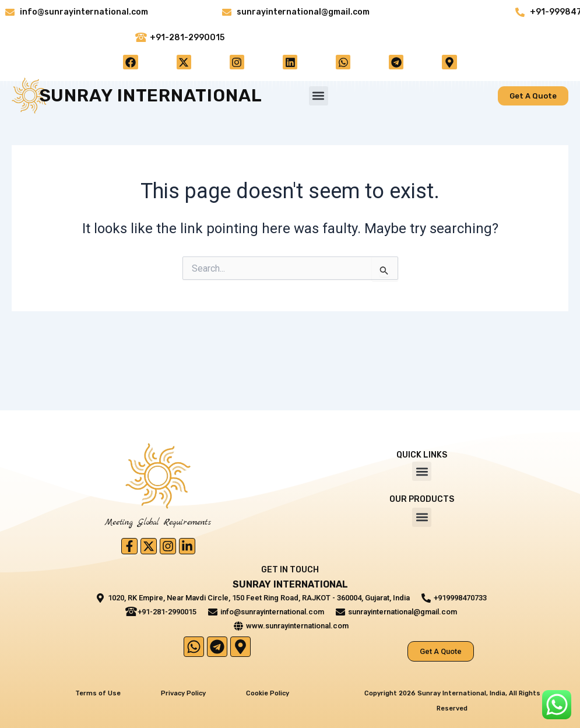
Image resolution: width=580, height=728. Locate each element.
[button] (319, 98)
